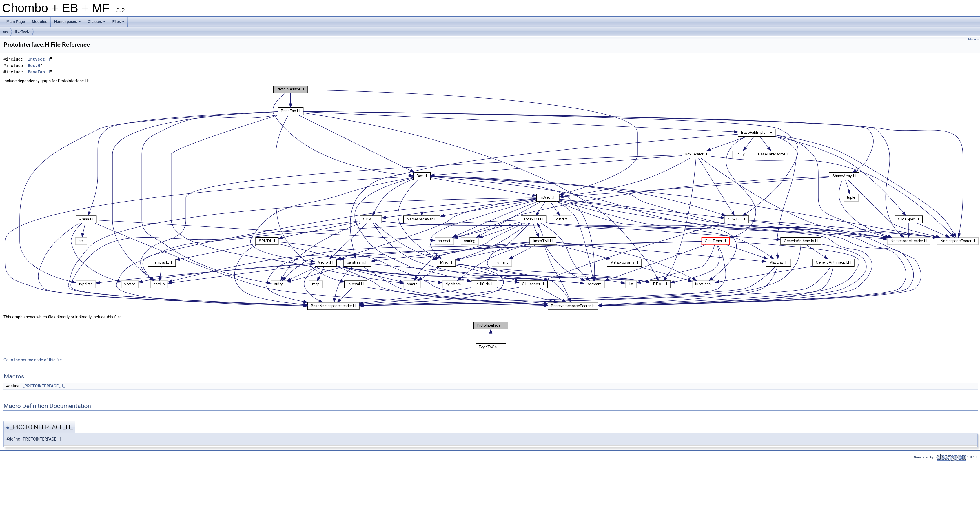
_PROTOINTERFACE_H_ (44, 386)
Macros (973, 39)
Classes (97, 23)
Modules (40, 22)
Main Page (16, 22)
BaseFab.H (39, 72)
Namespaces (68, 23)
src (6, 32)
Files (119, 23)
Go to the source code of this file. (33, 360)
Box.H (34, 66)
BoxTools (22, 32)
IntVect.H (39, 59)
